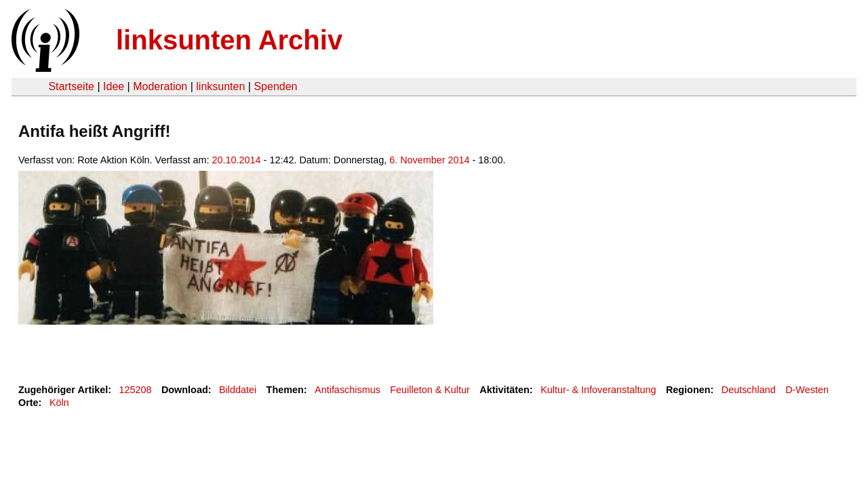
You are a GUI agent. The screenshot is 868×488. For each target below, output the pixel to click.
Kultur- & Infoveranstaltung (598, 390)
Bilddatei (238, 390)
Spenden (275, 86)
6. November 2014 (429, 160)
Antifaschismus (348, 390)
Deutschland (749, 390)
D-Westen (807, 390)
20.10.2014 (237, 160)
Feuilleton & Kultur (430, 390)
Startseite (71, 86)
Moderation (160, 86)
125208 (136, 390)
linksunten (220, 86)
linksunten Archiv (229, 40)
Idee (114, 86)
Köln (59, 403)
